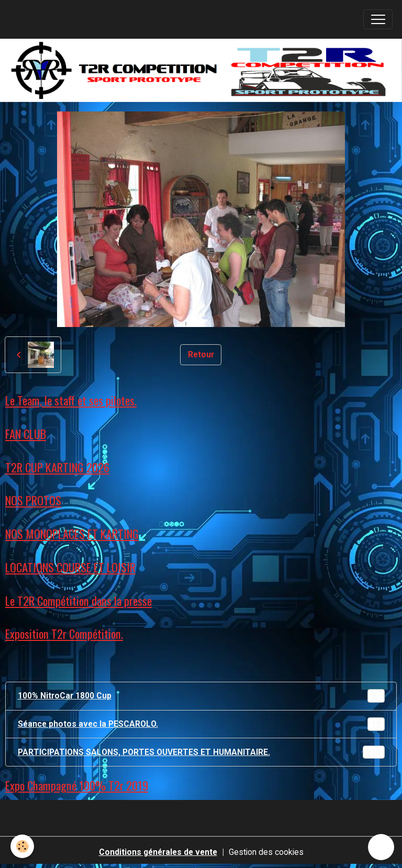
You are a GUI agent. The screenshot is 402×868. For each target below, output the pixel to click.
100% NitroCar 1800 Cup (201, 696)
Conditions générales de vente (158, 852)
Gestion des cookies (266, 852)
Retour (201, 354)
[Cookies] (22, 846)
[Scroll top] (381, 847)
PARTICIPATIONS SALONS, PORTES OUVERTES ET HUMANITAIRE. (201, 752)
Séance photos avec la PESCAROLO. (201, 724)
